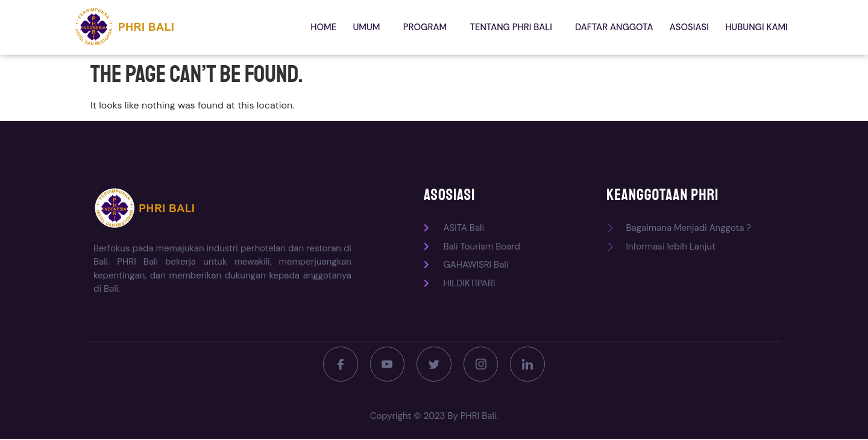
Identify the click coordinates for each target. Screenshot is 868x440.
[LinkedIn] (530, 365)
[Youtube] (386, 365)
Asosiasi (694, 27)
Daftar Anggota (622, 27)
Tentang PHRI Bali (521, 27)
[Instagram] (482, 365)
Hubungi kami (758, 27)
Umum (384, 27)
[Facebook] (338, 365)
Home (344, 27)
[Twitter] (434, 365)
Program (439, 27)
